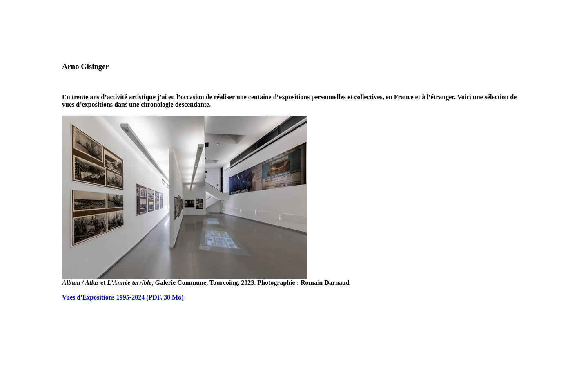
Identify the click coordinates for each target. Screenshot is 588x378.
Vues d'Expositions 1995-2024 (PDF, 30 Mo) (123, 297)
